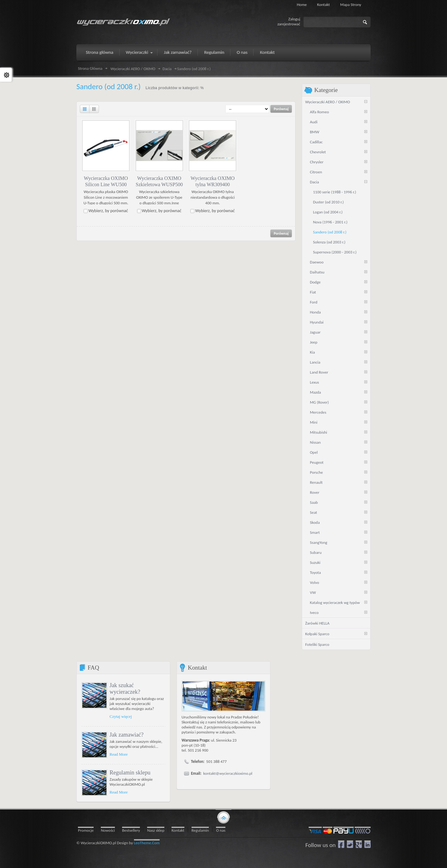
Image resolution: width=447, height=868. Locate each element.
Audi (314, 122)
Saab (314, 502)
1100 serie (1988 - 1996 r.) (335, 192)
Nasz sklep (156, 830)
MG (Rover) (319, 402)
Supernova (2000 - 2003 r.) (335, 252)
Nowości (108, 830)
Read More (119, 754)
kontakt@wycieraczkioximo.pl (228, 773)
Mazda (315, 392)
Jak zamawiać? (126, 735)
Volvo (314, 582)
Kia (312, 352)
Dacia (167, 69)
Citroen (316, 172)
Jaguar (315, 332)
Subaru (316, 552)
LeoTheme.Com (147, 843)
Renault (316, 482)
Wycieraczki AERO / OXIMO (133, 69)
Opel (314, 452)
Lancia (315, 362)
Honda (315, 312)
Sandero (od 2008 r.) (330, 232)
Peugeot (317, 462)
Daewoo (317, 262)
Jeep (314, 342)
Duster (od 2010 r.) (328, 202)
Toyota (315, 572)
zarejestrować (289, 24)
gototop (223, 817)
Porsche (316, 472)
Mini (314, 422)
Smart (315, 532)
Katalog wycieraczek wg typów (335, 602)
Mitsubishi (319, 432)
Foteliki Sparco (317, 644)
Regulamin (200, 830)
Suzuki (315, 562)
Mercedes (318, 412)
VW (313, 592)
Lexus (314, 382)
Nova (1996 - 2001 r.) (330, 222)
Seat (313, 512)
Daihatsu (317, 272)
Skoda (315, 522)
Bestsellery (131, 830)
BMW (315, 132)
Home (302, 5)
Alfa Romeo (319, 112)
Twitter (350, 844)
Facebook (341, 844)
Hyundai (317, 322)
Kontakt (324, 5)
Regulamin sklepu (130, 773)
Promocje (86, 830)
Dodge (315, 282)
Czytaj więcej (121, 716)
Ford (314, 302)
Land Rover (319, 372)
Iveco (314, 613)
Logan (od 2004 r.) (328, 212)
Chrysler (317, 162)
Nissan (315, 442)
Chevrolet (318, 152)
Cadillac (316, 142)
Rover (315, 492)
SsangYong (319, 542)
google (359, 844)
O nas (221, 830)
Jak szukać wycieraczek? (125, 689)
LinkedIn (367, 844)
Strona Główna (90, 69)
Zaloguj (294, 19)
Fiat (313, 292)
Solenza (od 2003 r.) (329, 242)
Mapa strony (351, 5)
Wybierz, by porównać (108, 211)
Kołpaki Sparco (317, 634)
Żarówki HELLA (317, 623)
